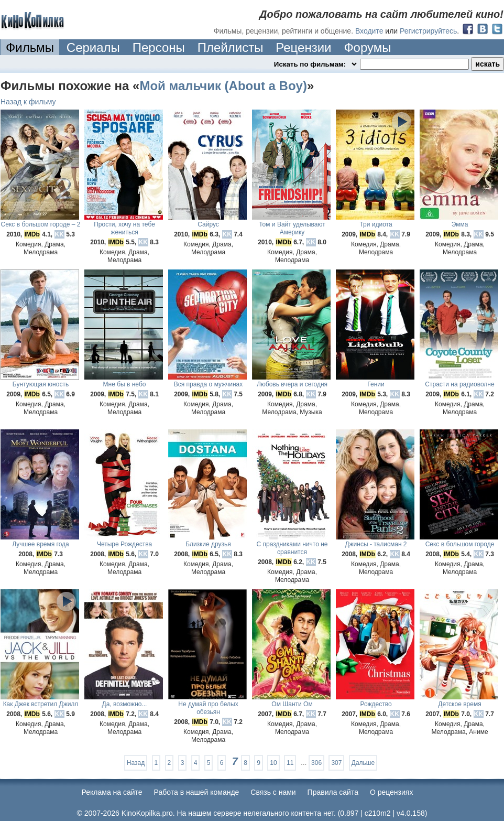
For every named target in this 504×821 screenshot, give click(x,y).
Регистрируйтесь (428, 31)
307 (336, 763)
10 (273, 763)
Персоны (159, 47)
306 (316, 763)
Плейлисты (231, 47)
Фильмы (30, 47)
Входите (369, 31)
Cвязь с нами (273, 792)
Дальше (363, 763)
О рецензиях (392, 792)
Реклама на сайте (112, 792)
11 (290, 763)
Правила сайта (333, 792)
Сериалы (93, 47)
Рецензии (303, 47)
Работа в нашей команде (197, 792)
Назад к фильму (28, 102)
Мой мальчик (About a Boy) (223, 86)
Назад (136, 763)
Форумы (367, 47)
